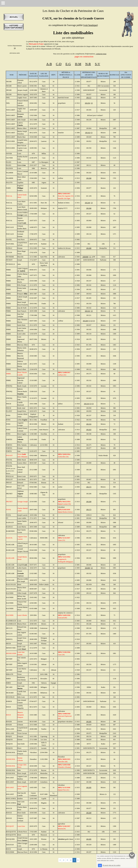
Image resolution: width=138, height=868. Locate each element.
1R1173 (89, 487)
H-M (78, 64)
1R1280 (89, 248)
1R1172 (89, 98)
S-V (98, 64)
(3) (94, 321)
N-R (88, 64)
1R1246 (87, 203)
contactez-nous (101, 54)
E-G (68, 64)
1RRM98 (85, 257)
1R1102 (88, 133)
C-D (59, 64)
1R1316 (87, 311)
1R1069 (87, 568)
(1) (89, 321)
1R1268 (89, 178)
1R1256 (87, 103)
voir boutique (90, 25)
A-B (49, 64)
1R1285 (89, 722)
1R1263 (89, 430)
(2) (92, 103)
